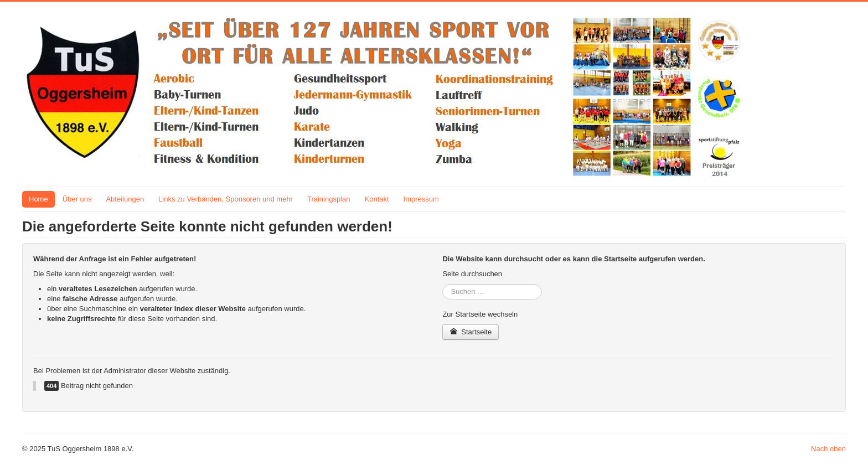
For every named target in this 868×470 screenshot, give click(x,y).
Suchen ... (443, 284)
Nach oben (828, 449)
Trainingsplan (329, 199)
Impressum (421, 199)
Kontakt (377, 199)
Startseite (471, 332)
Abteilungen (125, 199)
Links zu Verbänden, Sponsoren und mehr (226, 199)
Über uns (77, 199)
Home (38, 199)
